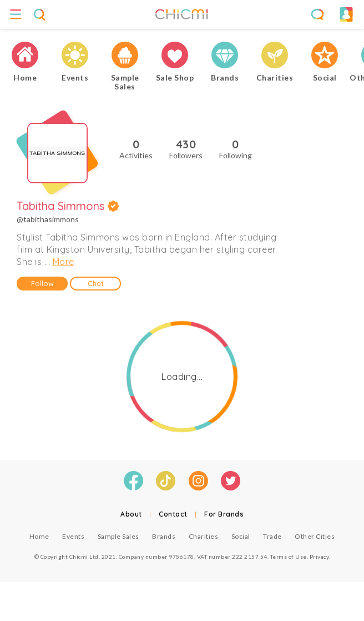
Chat (96, 283)
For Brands (224, 514)
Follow (42, 283)
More (64, 262)
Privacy (319, 557)
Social (241, 536)
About (131, 514)
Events (73, 536)
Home (39, 536)
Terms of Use (289, 557)
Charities (204, 536)
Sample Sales (118, 536)
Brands (164, 536)
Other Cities (315, 536)
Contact (173, 514)
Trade (272, 536)
